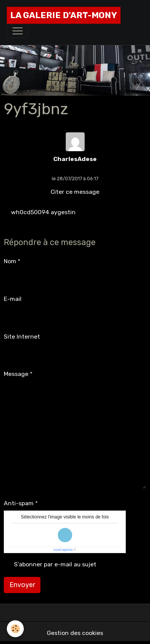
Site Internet (22, 337)
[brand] (64, 15)
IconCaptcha (63, 550)
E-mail (13, 299)
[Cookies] (15, 629)
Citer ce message (75, 192)
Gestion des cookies (75, 633)
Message (16, 374)
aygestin (63, 212)
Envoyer (22, 585)
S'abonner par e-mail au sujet (55, 564)
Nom (10, 261)
